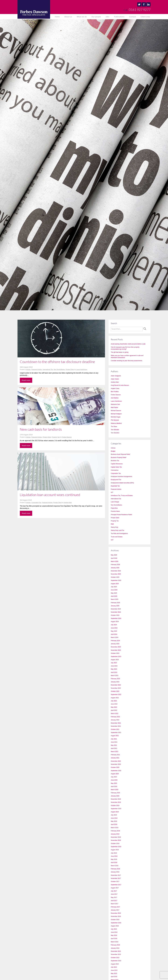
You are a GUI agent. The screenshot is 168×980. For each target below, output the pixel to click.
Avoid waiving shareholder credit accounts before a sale (128, 344)
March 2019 (115, 828)
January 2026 (115, 568)
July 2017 (114, 891)
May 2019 (114, 821)
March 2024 (115, 637)
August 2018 (115, 850)
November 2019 (116, 802)
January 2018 (115, 872)
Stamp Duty (115, 527)
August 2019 (115, 812)
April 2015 (114, 977)
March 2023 (115, 676)
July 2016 (114, 929)
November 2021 (116, 726)
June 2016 (114, 932)
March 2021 (115, 752)
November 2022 (116, 688)
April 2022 (114, 710)
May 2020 (114, 783)
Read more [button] (26, 380)
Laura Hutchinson (82, 370)
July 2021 (114, 739)
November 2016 (116, 916)
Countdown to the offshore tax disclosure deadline (57, 362)
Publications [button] (119, 17)
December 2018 (116, 837)
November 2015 (116, 954)
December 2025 (116, 571)
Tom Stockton (115, 433)
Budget (113, 451)
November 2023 (116, 650)
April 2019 (114, 824)
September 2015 (116, 961)
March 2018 (115, 866)
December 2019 (116, 799)
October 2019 (115, 806)
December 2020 (116, 761)
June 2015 (114, 970)
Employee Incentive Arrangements (122, 477)
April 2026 (114, 558)
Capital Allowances (117, 464)
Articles (28, 370)
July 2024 (114, 625)
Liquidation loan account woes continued (50, 495)
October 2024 (115, 615)
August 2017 (115, 888)
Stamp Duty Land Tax (118, 530)
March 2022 (115, 713)
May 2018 (114, 859)
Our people (96, 17)
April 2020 (114, 786)
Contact (133, 17)
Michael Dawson (116, 411)
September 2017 (116, 885)
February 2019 (115, 831)
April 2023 (114, 672)
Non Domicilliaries (59, 370)
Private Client (70, 370)
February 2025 (115, 603)
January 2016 (115, 948)
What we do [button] (82, 17)
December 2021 (116, 723)
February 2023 (115, 679)
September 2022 (116, 695)
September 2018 (116, 847)
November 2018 (116, 840)
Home (57, 17)
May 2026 (114, 555)
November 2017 (116, 878)
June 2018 (114, 856)
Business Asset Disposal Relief (120, 454)
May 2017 (114, 897)
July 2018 (114, 853)
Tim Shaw (114, 427)
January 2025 (115, 606)
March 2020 (115, 790)
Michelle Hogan (116, 417)
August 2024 (115, 622)
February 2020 (115, 793)
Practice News (115, 511)
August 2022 (115, 698)
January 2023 (115, 682)
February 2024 (115, 641)
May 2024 (114, 631)
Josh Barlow (115, 398)
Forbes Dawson (67, 437)
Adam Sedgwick (116, 376)
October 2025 (115, 577)
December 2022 (116, 685)
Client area (145, 17)
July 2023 (114, 663)
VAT (112, 540)
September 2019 (116, 809)
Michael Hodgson (116, 414)
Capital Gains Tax (116, 467)
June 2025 (114, 590)
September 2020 (116, 771)
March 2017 (115, 904)
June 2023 (114, 666)
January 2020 (115, 796)
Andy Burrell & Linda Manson (120, 385)
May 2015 (114, 973)
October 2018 (115, 843)
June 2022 (114, 704)
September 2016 (116, 923)
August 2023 (115, 660)
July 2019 (114, 815)
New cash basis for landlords (41, 429)
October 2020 (115, 767)
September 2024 (116, 618)
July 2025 (114, 587)
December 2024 (116, 609)
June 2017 (114, 894)
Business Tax (115, 461)
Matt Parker (114, 407)
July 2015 (114, 967)
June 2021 (114, 742)
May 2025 (114, 593)
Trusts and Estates (117, 537)
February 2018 (115, 869)
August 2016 (115, 926)
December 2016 (116, 913)
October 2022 (115, 691)
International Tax (48, 370)
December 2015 (116, 951)
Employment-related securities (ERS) (122, 483)
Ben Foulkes (115, 392)
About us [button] (68, 17)
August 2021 (115, 736)
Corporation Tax (36, 503)
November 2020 (116, 764)
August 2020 (115, 774)
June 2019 (114, 818)
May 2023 (114, 669)
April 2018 (114, 863)
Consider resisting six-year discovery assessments (127, 361)
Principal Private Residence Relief (121, 515)
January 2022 (115, 720)
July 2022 (114, 701)
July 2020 (114, 777)
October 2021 (115, 729)
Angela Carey (115, 388)
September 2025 (116, 580)
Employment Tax (116, 480)
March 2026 (115, 561)
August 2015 (115, 964)
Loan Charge (115, 502)
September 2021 (116, 733)
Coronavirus (115, 470)
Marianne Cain (115, 404)
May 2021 (114, 745)
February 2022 (115, 717)
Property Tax (56, 437)
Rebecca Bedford (116, 423)
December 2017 (116, 875)
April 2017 (114, 901)
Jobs (108, 17)
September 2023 (116, 656)
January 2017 (115, 910)
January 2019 (115, 834)
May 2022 (114, 707)
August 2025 (115, 584)
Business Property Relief (118, 457)
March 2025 (115, 599)
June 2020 (114, 780)
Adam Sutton (115, 379)
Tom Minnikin (115, 430)
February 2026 (115, 565)
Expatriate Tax (115, 486)
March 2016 (115, 942)
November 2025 (116, 574)
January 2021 (115, 758)
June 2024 (114, 628)
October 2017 (115, 882)
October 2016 (115, 920)
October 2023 (115, 653)
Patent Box (114, 508)
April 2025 (114, 596)
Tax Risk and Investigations (119, 534)
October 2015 (115, 958)
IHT (112, 492)
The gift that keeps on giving (120, 352)
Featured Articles (37, 370)
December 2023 (116, 647)
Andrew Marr (68, 503)
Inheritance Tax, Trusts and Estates (122, 496)
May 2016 (114, 935)
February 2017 (115, 907)
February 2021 (115, 755)
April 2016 (114, 939)
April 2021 (114, 748)
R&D (112, 524)
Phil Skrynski (115, 420)
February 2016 (115, 945)
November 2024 (116, 612)
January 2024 (115, 644)
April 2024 (114, 634)
